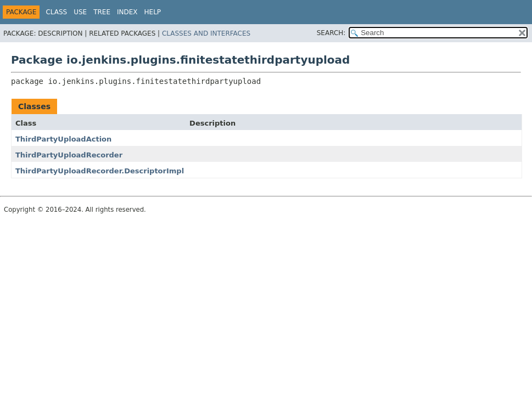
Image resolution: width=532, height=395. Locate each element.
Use (80, 12)
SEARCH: (331, 33)
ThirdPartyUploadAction (63, 139)
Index (127, 12)
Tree (102, 12)
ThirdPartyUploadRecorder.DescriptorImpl (100, 171)
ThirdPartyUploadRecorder (69, 155)
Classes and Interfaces (206, 33)
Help (153, 12)
